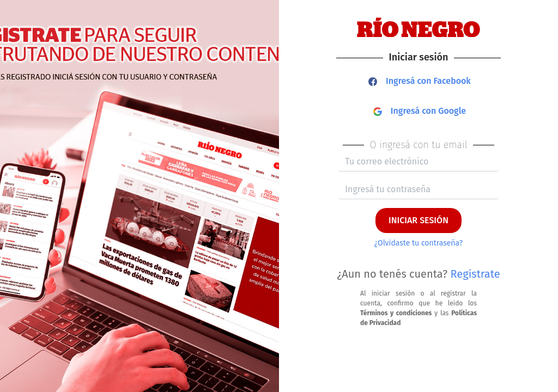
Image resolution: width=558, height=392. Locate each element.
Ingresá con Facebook (420, 81)
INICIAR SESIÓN (418, 220)
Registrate (475, 274)
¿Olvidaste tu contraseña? (418, 243)
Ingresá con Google (420, 111)
